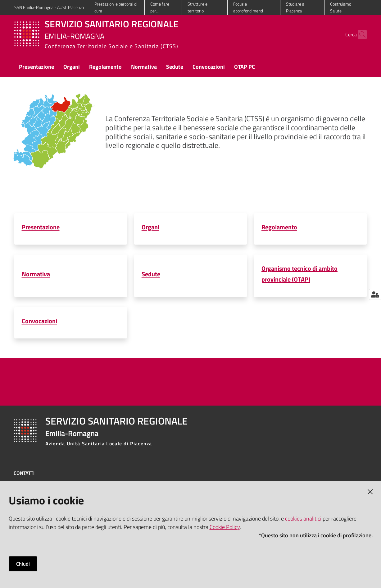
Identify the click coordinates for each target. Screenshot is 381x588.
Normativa (36, 274)
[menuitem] (36, 67)
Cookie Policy (225, 527)
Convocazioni (39, 321)
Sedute (151, 274)
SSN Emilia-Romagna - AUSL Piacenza (49, 7)
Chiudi (23, 564)
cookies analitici (303, 519)
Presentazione (41, 227)
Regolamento (279, 227)
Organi (150, 227)
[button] (360, 34)
